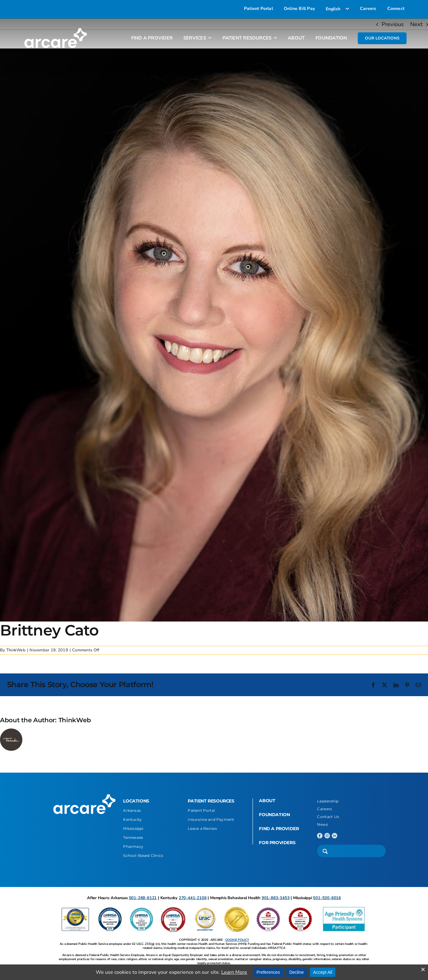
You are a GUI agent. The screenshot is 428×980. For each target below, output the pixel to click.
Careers (324, 809)
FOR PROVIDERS (277, 843)
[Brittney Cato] (214, 335)
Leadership (328, 801)
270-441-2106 (193, 898)
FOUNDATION (274, 815)
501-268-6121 (143, 898)
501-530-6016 (327, 898)
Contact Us (328, 817)
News (322, 824)
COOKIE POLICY (237, 940)
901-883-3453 (276, 898)
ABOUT (267, 801)
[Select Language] (337, 9)
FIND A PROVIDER (279, 829)
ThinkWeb (16, 650)
